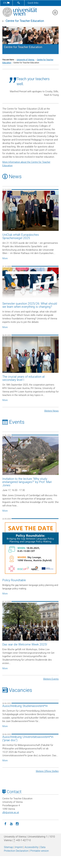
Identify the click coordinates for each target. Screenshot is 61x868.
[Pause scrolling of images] (20, 29)
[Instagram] (17, 824)
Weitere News (51, 411)
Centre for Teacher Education (25, 21)
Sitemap (8, 847)
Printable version (40, 851)
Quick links (33, 3)
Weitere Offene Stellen (47, 771)
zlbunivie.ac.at (11, 812)
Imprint (19, 847)
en (6, 3)
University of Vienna (26, 60)
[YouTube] (11, 824)
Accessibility (32, 847)
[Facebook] (5, 824)
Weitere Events (51, 679)
